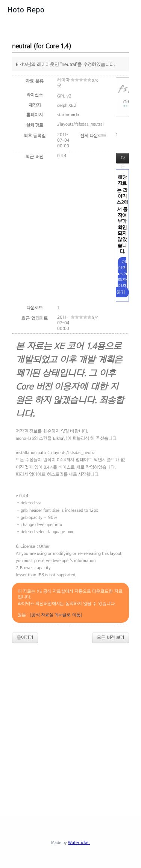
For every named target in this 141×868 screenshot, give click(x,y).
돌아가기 (25, 637)
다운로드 (123, 159)
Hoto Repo (26, 10)
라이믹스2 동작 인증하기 (122, 277)
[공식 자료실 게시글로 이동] (56, 615)
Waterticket (79, 843)
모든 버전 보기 (111, 637)
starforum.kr (68, 115)
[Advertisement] (70, 723)
